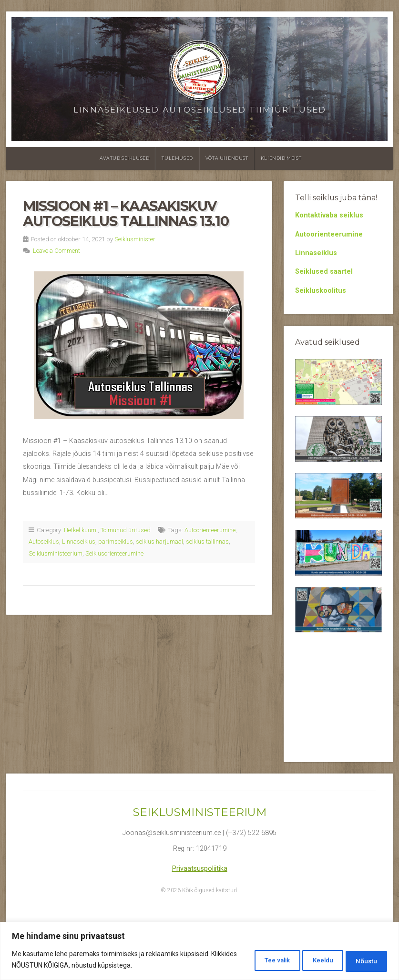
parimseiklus (116, 542)
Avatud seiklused (125, 158)
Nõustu (362, 960)
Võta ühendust (227, 158)
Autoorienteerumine (210, 530)
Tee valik (253, 960)
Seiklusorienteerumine (114, 553)
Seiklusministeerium (56, 553)
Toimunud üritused (126, 530)
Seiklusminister (135, 239)
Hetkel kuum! (81, 530)
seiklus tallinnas (207, 542)
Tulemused (177, 158)
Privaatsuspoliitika (200, 869)
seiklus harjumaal (159, 542)
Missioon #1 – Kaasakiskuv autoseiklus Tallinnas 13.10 (126, 213)
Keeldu (308, 960)
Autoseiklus (44, 542)
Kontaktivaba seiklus (329, 215)
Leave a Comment (56, 251)
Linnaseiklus (79, 542)
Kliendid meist (281, 158)
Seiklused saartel (324, 272)
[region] (199, 952)
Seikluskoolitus (321, 291)
